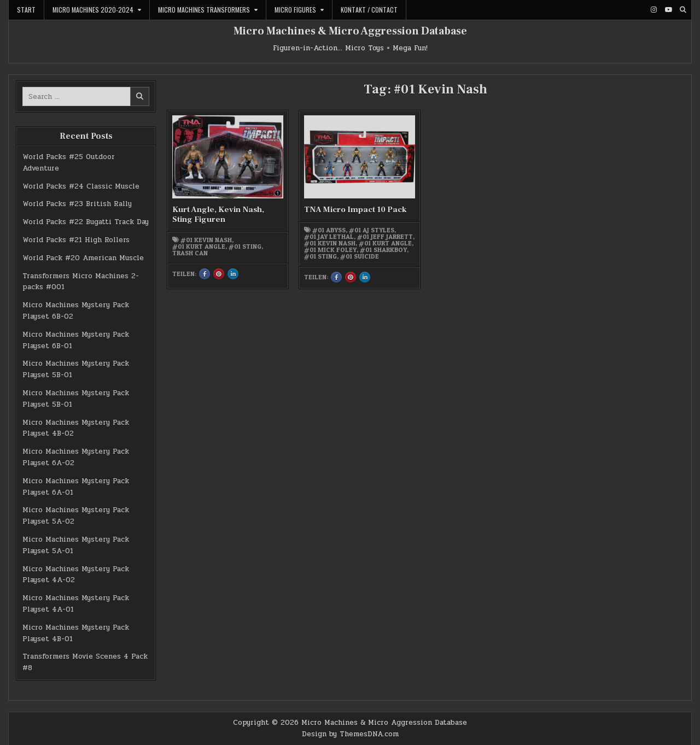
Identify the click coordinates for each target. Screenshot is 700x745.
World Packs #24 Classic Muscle (81, 186)
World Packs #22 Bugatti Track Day (86, 222)
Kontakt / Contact (369, 10)
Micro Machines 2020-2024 (93, 10)
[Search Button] (683, 10)
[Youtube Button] (668, 10)
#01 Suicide (360, 256)
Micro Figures (295, 10)
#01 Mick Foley (330, 250)
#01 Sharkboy (383, 250)
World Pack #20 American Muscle (83, 258)
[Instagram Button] (654, 10)
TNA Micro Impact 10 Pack (355, 210)
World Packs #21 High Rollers (76, 240)
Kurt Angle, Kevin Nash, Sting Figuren (218, 215)
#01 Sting (245, 247)
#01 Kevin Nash (206, 240)
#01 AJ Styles (372, 230)
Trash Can (190, 253)
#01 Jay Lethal (329, 237)
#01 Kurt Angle (199, 247)
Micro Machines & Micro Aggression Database (350, 31)
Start (26, 10)
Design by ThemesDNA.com (350, 734)
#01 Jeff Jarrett (385, 237)
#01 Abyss (329, 230)
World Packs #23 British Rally (77, 204)
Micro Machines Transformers (204, 10)
